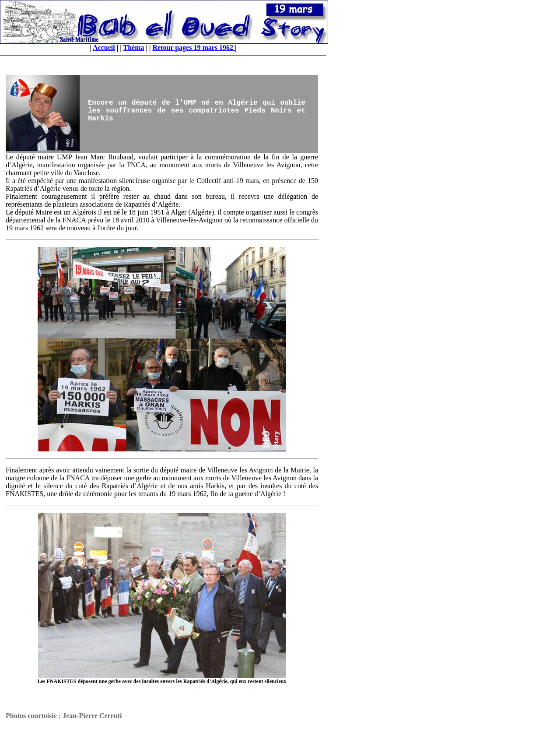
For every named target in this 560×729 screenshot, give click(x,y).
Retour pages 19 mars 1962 (194, 48)
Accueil (104, 48)
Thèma (133, 48)
